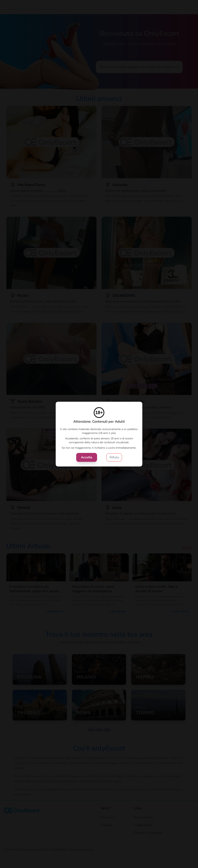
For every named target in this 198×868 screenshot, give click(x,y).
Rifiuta (114, 457)
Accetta (87, 457)
